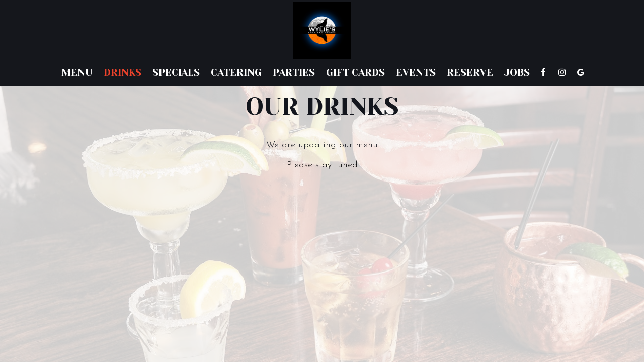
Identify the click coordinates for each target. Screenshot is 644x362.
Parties (294, 73)
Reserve (470, 73)
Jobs (517, 73)
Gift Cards (355, 73)
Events (416, 73)
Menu (77, 73)
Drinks (123, 73)
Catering (236, 73)
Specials (176, 73)
